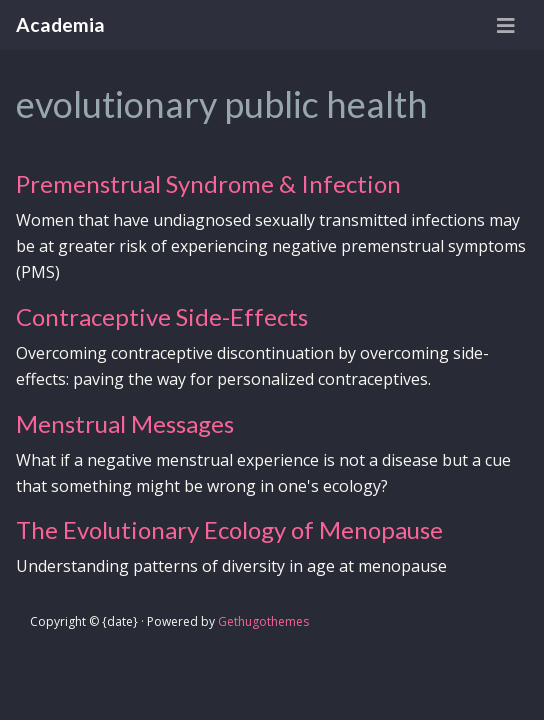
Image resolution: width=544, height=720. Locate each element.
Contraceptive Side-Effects (162, 316)
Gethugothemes (263, 621)
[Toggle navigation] (506, 25)
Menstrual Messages (125, 423)
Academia (60, 24)
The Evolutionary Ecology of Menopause (229, 529)
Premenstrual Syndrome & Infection (208, 183)
